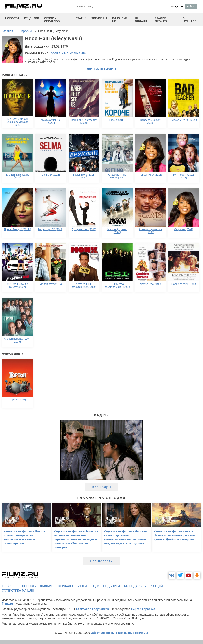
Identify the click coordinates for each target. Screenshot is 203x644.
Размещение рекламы (132, 633)
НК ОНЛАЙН (141, 20)
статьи (81, 18)
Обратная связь (102, 633)
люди (95, 586)
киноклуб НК (120, 20)
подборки (111, 586)
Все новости (102, 561)
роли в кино (60, 53)
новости (12, 18)
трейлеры (99, 18)
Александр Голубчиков (92, 609)
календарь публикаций (143, 586)
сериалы (65, 586)
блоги (82, 586)
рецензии (32, 18)
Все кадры (101, 487)
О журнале (190, 20)
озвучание (78, 53)
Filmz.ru (7, 604)
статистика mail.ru (18, 591)
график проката (161, 20)
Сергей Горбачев (143, 609)
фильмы (47, 586)
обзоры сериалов (52, 20)
